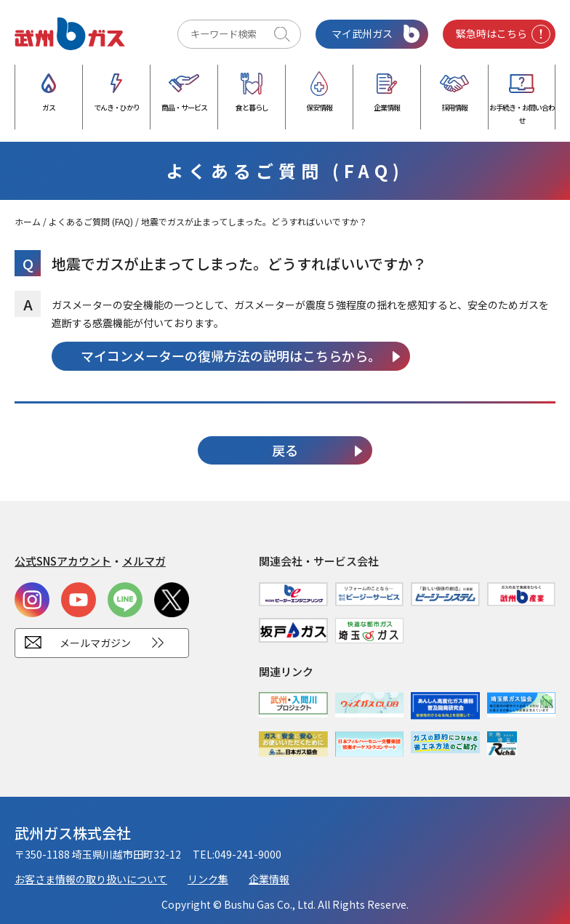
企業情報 (269, 879)
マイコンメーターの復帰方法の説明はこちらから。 (231, 355)
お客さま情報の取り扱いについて (91, 879)
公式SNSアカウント (63, 561)
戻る (285, 450)
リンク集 (208, 879)
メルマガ (144, 561)
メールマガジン (95, 643)
